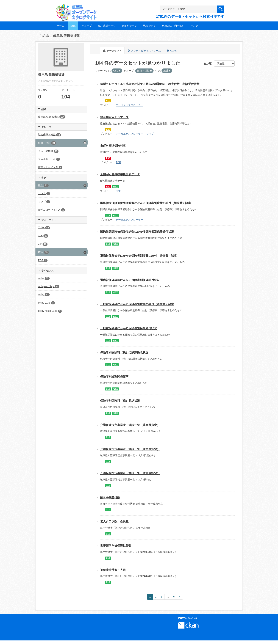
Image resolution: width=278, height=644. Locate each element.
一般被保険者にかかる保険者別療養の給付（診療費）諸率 (137, 304)
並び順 (208, 64)
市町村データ (129, 26)
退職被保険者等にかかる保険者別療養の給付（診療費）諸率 (138, 256)
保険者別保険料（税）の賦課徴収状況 (124, 352)
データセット (112, 51)
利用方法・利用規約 (173, 26)
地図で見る (149, 26)
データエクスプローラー (129, 105)
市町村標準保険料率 (113, 146)
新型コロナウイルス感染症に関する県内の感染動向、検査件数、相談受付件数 (150, 84)
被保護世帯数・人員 (113, 570)
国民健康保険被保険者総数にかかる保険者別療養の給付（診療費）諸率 (146, 203)
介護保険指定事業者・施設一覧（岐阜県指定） (130, 425)
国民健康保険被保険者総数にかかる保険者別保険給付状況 (137, 232)
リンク (194, 26)
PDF (108, 158)
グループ (87, 26)
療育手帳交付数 (110, 497)
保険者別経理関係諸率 (114, 377)
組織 (73, 26)
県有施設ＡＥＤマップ (114, 117)
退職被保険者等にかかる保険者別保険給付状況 (130, 280)
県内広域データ (107, 26)
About (172, 51)
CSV (108, 101)
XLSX (115, 187)
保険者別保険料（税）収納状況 (120, 401)
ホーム (60, 26)
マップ (150, 134)
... (168, 597)
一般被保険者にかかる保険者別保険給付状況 (129, 328)
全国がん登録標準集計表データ (120, 174)
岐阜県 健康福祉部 (66, 36)
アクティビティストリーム (144, 51)
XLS (108, 215)
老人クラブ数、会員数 (114, 521)
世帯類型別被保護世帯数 (116, 546)
